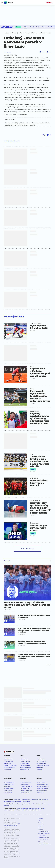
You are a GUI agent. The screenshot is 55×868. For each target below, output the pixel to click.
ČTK (5, 52)
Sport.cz (9, 52)
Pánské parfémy (36, 810)
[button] (15, 331)
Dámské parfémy (41, 808)
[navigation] (2, 2)
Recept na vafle (8, 791)
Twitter (40, 827)
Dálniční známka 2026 (42, 784)
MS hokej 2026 (24, 759)
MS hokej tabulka (25, 763)
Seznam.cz (49, 2)
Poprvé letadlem (25, 784)
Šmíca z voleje (35, 523)
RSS (39, 821)
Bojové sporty (35, 411)
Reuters (9, 825)
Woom (31, 804)
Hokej (32, 27)
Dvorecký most (26, 801)
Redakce (40, 819)
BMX (11, 806)
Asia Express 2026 (16, 801)
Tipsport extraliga (25, 770)
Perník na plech (8, 793)
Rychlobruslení (35, 501)
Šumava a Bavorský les (26, 786)
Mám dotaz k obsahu (44, 838)
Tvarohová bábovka (9, 788)
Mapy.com (17, 800)
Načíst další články (27, 549)
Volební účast (7, 770)
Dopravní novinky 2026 (43, 786)
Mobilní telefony (21, 808)
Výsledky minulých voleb (10, 765)
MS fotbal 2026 (40, 759)
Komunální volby (8, 761)
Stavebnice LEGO (31, 808)
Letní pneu (7, 810)
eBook (42, 52)
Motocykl (21, 804)
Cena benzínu (34, 800)
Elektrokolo (15, 804)
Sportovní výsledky (36, 323)
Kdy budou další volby (10, 768)
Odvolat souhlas (42, 842)
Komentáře (7, 561)
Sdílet (49, 52)
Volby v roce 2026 (8, 759)
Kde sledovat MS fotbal (43, 765)
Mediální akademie (43, 840)
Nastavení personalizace (44, 844)
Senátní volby (7, 763)
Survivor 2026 (7, 801)
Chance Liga (34, 478)
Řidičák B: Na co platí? (42, 788)
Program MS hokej (25, 761)
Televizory (20, 810)
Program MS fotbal (41, 761)
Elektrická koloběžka (39, 804)
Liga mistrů (40, 770)
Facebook (41, 823)
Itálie (18, 141)
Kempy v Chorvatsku (26, 782)
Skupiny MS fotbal (41, 763)
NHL (32, 454)
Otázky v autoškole (42, 791)
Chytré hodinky (27, 810)
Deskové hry (13, 810)
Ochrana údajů (42, 835)
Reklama (40, 829)
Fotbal (26, 27)
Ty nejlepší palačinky (9, 782)
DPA (5, 825)
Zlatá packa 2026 (43, 800)
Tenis (38, 27)
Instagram (41, 825)
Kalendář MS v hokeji (26, 768)
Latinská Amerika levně (26, 791)
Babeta (26, 804)
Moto (44, 27)
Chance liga (40, 768)
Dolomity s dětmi (25, 793)
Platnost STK (40, 793)
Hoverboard (48, 804)
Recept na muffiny (9, 784)
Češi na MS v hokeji (25, 765)
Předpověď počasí (25, 800)
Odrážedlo (6, 806)
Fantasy (18, 27)
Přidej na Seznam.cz (43, 831)
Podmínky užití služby (44, 833)
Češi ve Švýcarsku (25, 788)
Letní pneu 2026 (41, 782)
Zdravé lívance (7, 786)
